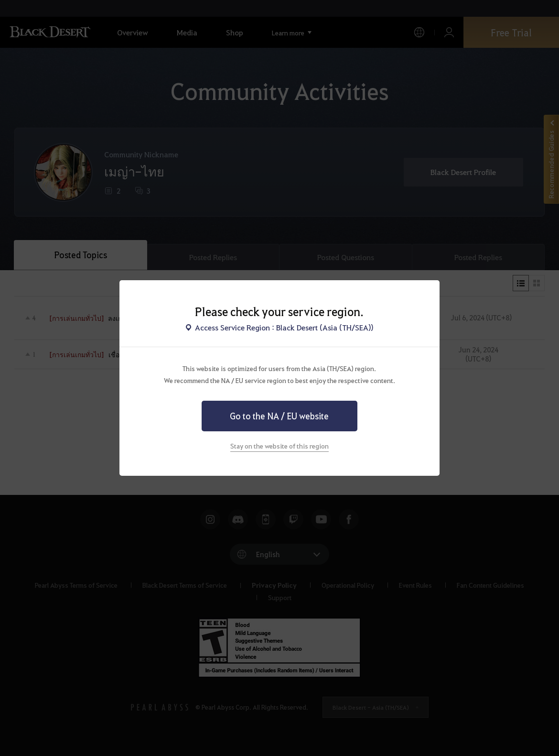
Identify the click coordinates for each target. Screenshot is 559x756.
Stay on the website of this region (279, 446)
